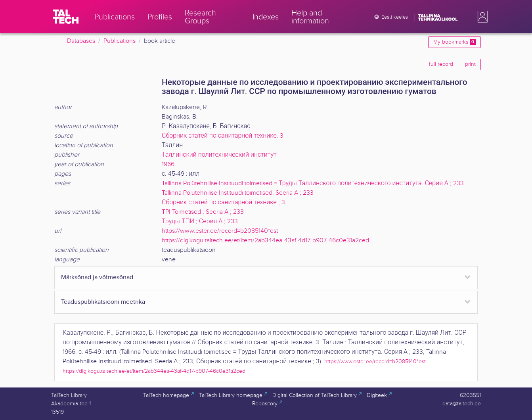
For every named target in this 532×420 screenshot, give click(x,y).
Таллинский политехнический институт (219, 155)
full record (441, 64)
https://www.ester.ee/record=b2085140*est (220, 231)
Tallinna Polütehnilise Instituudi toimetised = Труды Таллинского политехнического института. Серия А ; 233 (313, 183)
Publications (120, 41)
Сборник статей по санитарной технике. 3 (223, 136)
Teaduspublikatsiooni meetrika (103, 302)
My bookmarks (454, 42)
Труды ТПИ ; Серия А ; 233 (200, 222)
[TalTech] (66, 17)
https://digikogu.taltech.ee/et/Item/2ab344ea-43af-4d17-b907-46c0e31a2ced (265, 241)
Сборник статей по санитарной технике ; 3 (223, 202)
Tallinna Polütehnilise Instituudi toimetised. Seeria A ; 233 (238, 193)
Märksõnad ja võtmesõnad (97, 277)
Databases (81, 41)
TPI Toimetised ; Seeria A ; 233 (203, 212)
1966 (168, 164)
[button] (481, 17)
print (470, 64)
